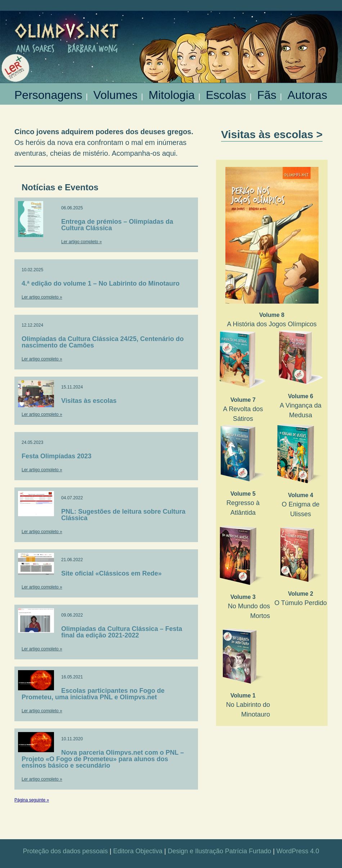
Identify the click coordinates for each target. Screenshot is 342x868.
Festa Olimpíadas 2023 (57, 456)
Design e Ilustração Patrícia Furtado (219, 851)
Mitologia (172, 93)
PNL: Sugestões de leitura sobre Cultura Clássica (123, 515)
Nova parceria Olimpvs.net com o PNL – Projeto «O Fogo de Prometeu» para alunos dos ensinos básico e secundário (103, 759)
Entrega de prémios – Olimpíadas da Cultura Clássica (117, 225)
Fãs (267, 93)
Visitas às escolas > (272, 134)
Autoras (307, 93)
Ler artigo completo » (82, 242)
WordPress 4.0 (298, 851)
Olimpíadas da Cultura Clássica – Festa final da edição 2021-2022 (122, 632)
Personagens (48, 93)
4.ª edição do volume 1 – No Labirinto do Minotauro (101, 283)
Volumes (115, 93)
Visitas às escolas (89, 401)
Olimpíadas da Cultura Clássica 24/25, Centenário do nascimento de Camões (103, 342)
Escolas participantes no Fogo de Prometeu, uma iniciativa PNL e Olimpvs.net (93, 694)
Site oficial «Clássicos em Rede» (111, 573)
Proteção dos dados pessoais (65, 851)
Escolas (226, 93)
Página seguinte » (32, 800)
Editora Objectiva (138, 851)
